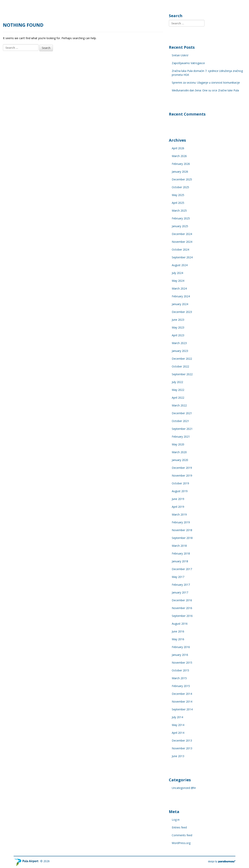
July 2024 (177, 273)
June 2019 (178, 499)
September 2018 (182, 538)
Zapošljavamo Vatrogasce (188, 63)
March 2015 (179, 678)
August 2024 (180, 265)
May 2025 (178, 195)
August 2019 (180, 491)
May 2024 (178, 281)
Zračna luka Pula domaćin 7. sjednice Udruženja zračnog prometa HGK (207, 73)
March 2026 (179, 156)
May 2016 (178, 639)
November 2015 (182, 663)
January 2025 (180, 226)
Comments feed (182, 835)
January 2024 (180, 304)
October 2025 (180, 187)
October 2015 (180, 670)
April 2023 (178, 335)
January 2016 (180, 655)
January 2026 (180, 172)
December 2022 (182, 359)
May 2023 (178, 327)
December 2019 (182, 468)
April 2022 (178, 398)
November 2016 (182, 608)
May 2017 (178, 577)
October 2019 (180, 483)
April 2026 (178, 148)
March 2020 (179, 452)
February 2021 (181, 437)
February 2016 (181, 647)
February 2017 (181, 585)
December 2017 (182, 569)
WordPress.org (181, 843)
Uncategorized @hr (184, 788)
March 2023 (179, 343)
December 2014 (182, 694)
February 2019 (181, 522)
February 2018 (181, 553)
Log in (176, 820)
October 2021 (180, 421)
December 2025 (182, 179)
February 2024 (181, 296)
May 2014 (178, 725)
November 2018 (182, 530)
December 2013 (182, 740)
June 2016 (178, 631)
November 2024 (182, 242)
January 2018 (180, 561)
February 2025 (181, 218)
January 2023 (180, 351)
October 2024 (180, 249)
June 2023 (178, 320)
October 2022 (180, 366)
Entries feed (179, 827)
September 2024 (182, 257)
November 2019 (182, 476)
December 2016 (182, 600)
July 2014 (177, 717)
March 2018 (179, 546)
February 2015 (181, 686)
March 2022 (179, 405)
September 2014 (182, 709)
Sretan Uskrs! (180, 55)
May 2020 (178, 444)
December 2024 (182, 234)
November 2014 (182, 702)
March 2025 (179, 211)
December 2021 (182, 413)
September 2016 (182, 616)
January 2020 (180, 460)
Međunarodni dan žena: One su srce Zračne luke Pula (205, 90)
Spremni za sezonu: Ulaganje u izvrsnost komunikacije (206, 83)
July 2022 (177, 382)
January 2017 (180, 592)
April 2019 (178, 507)
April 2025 (178, 203)
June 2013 (178, 756)
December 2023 (182, 312)
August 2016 (180, 624)
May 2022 (178, 390)
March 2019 (179, 514)
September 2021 (182, 429)
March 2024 (179, 288)
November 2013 (182, 748)
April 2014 (178, 733)
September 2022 (182, 374)
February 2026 (181, 164)
